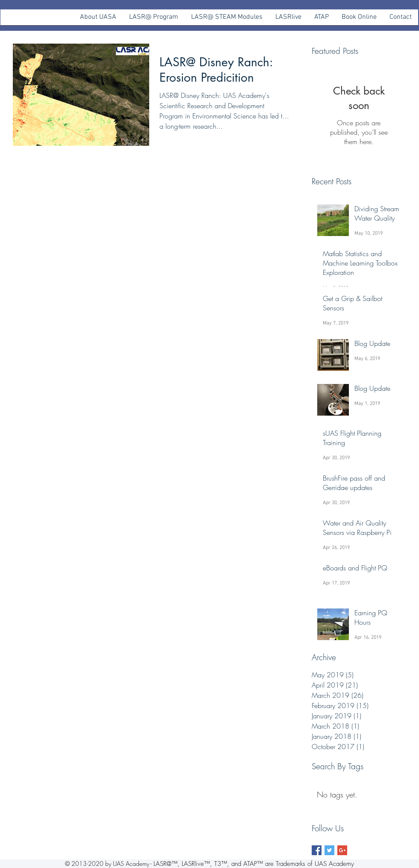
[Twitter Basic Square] (329, 850)
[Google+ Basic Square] (342, 850)
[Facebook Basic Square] (317, 850)
